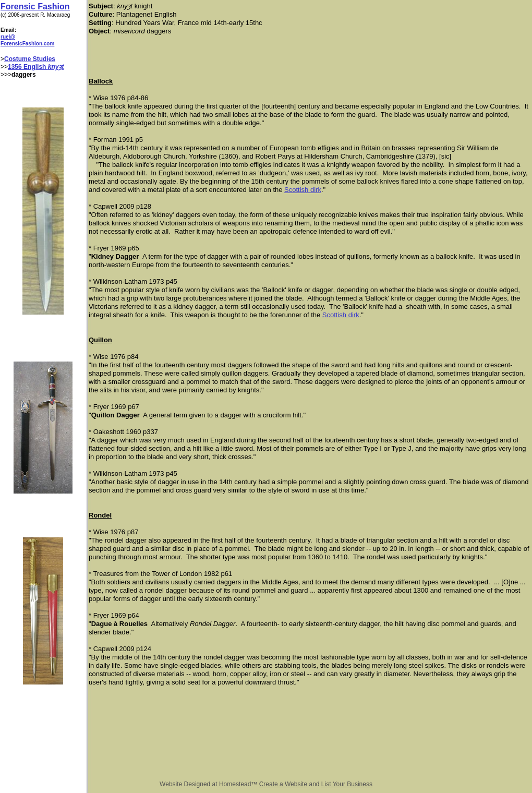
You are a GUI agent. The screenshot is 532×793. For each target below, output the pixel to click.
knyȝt (56, 67)
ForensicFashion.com (27, 44)
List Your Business (347, 784)
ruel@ (8, 37)
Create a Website (283, 784)
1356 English (28, 67)
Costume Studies (30, 59)
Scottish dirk (303, 190)
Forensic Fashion (35, 7)
